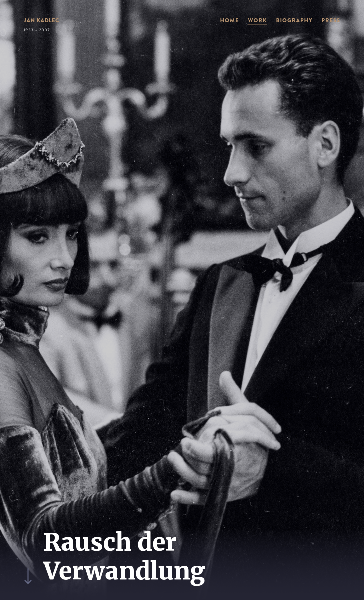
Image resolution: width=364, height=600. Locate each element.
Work (257, 20)
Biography (294, 20)
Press (331, 20)
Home (229, 20)
